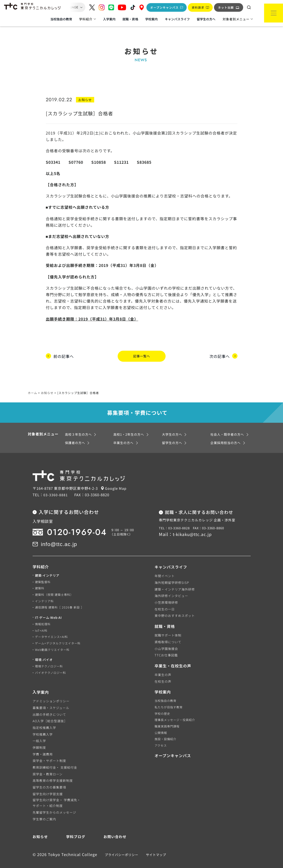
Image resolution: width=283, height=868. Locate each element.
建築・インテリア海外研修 (175, 580)
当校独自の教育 (61, 19)
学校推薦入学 (43, 725)
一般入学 (39, 732)
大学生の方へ (173, 426)
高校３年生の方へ (79, 426)
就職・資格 (130, 19)
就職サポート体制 (168, 626)
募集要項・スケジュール (51, 699)
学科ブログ (75, 828)
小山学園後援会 (166, 640)
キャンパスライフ (177, 19)
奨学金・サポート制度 (49, 752)
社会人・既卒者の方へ (228, 426)
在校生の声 (163, 673)
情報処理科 (43, 617)
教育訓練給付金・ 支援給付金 (55, 758)
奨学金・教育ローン (48, 765)
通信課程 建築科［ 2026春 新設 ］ (61, 600)
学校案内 (151, 19)
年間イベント (165, 567)
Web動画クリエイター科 (53, 644)
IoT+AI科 (42, 624)
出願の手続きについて (49, 705)
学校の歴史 (163, 705)
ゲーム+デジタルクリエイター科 (59, 637)
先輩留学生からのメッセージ (54, 803)
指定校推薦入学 (44, 719)
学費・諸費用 (43, 745)
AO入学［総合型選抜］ (50, 712)
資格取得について (168, 633)
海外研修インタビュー (171, 587)
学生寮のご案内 (44, 810)
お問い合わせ (114, 828)
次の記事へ (220, 351)
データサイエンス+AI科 (53, 630)
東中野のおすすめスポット (175, 607)
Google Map (117, 479)
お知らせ (41, 828)
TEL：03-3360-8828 (175, 519)
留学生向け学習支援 (48, 785)
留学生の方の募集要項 (49, 778)
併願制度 (39, 739)
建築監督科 (43, 574)
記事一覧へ (141, 351)
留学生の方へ (206, 19)
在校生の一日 (165, 600)
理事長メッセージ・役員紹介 (176, 712)
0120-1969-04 (72, 523)
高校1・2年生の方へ (130, 426)
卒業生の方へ (124, 434)
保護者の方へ (76, 434)
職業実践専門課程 (168, 719)
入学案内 (109, 19)
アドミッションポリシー (51, 692)
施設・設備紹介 (166, 732)
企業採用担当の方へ (227, 434)
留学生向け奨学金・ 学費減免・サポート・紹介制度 (57, 794)
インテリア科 (45, 594)
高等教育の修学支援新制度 (53, 772)
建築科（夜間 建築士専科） (56, 587)
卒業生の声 (163, 666)
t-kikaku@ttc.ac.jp (193, 525)
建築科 (40, 580)
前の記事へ (64, 351)
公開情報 (161, 725)
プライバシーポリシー (120, 846)
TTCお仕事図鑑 (166, 646)
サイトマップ (155, 846)
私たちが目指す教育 (170, 699)
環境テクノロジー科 (50, 661)
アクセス (161, 739)
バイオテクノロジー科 (52, 668)
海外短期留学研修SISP (172, 574)
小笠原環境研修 (166, 594)
